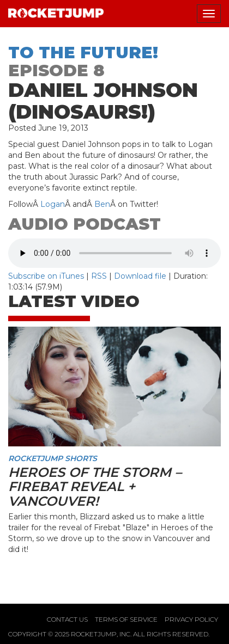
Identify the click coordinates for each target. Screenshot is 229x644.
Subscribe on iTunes (46, 276)
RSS (99, 276)
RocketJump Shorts (53, 458)
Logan (53, 204)
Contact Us (67, 619)
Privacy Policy (191, 619)
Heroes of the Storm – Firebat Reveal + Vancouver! (95, 487)
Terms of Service (126, 619)
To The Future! (83, 53)
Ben (102, 204)
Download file (140, 276)
